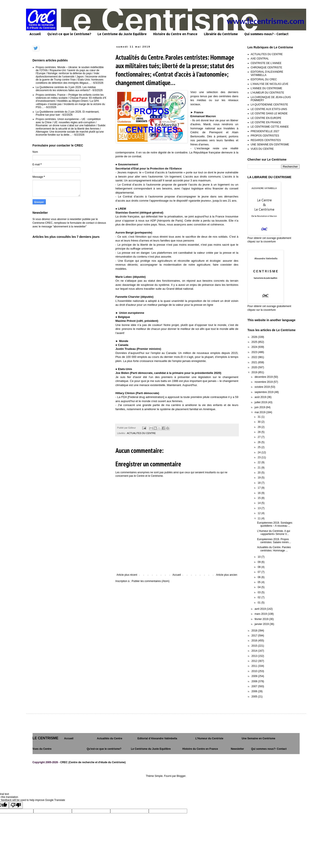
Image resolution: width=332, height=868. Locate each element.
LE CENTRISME (45, 738)
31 (260, 417)
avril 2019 (260, 609)
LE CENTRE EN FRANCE (266, 122)
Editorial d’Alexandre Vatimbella (157, 738)
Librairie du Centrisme (221, 34)
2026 (255, 337)
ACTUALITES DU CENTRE (141, 433)
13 (260, 508)
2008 (255, 681)
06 (260, 577)
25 (260, 447)
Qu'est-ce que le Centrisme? (69, 34)
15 (260, 498)
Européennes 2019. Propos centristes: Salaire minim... (274, 541)
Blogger (181, 776)
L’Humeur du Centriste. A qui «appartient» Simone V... (274, 533)
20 (260, 473)
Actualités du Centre (110, 738)
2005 (255, 697)
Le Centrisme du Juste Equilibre (122, 34)
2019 (255, 372)
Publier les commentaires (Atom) (150, 581)
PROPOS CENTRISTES (265, 136)
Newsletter (237, 749)
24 (260, 452)
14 (260, 503)
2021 (255, 362)
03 (260, 592)
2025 (255, 342)
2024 (255, 347)
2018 (255, 631)
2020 (255, 367)
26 (260, 442)
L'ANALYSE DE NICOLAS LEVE (270, 84)
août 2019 (261, 397)
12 (260, 513)
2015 (255, 646)
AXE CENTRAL (260, 59)
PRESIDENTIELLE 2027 (265, 131)
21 (260, 468)
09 (260, 562)
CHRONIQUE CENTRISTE (267, 67)
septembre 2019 (264, 392)
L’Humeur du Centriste (209, 738)
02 (260, 597)
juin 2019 (260, 407)
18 (260, 483)
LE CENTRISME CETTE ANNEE (270, 127)
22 (260, 462)
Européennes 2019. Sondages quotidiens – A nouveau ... (275, 524)
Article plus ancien (227, 575)
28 (260, 432)
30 (260, 422)
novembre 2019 (264, 382)
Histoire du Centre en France (175, 34)
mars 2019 (261, 614)
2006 (255, 691)
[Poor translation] (16, 805)
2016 (255, 641)
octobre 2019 (262, 387)
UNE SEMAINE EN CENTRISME (270, 145)
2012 (255, 661)
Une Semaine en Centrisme (258, 738)
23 (260, 457)
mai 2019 (260, 412)
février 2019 (262, 619)
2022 (255, 357)
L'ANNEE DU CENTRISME (267, 88)
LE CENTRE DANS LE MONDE (269, 113)
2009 (255, 676)
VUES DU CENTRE (262, 149)
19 (260, 478)
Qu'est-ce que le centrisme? (104, 749)
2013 (255, 656)
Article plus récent (127, 575)
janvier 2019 (262, 624)
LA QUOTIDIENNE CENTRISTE (269, 105)
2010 (255, 671)
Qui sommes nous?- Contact (269, 749)
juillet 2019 (261, 402)
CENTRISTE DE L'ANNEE (266, 63)
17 (260, 488)
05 (260, 582)
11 (260, 518)
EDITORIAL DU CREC (264, 79)
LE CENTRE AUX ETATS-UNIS (269, 109)
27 (260, 437)
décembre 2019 (264, 377)
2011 (255, 666)
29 (260, 427)
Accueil (35, 34)
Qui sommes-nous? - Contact (266, 34)
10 (260, 557)
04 (260, 587)
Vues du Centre (42, 749)
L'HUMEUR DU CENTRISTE (268, 93)
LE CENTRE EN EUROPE (266, 118)
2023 (255, 352)
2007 (255, 686)
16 (260, 493)
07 (260, 572)
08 (260, 567)
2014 (255, 651)
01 (260, 603)
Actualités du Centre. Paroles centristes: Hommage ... (274, 549)
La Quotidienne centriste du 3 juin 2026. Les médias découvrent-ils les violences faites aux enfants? (66, 89)
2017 (255, 636)
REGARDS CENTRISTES (266, 140)
